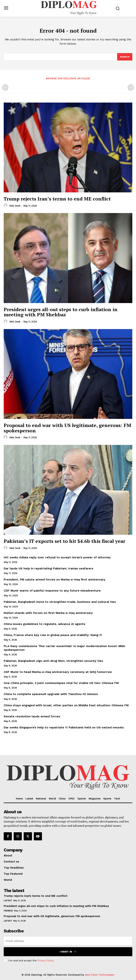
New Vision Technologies (100, 975)
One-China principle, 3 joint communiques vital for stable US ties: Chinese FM (61, 683)
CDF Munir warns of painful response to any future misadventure (52, 591)
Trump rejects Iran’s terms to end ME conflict (57, 199)
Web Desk (15, 206)
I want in (68, 952)
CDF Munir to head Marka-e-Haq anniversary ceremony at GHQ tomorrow (58, 672)
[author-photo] (6, 205)
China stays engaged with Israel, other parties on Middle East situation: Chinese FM (66, 705)
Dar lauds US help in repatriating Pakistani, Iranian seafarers (49, 568)
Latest (8, 901)
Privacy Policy (45, 961)
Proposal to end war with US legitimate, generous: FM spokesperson (67, 428)
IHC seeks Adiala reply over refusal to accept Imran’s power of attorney (57, 557)
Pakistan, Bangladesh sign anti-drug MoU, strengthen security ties (53, 661)
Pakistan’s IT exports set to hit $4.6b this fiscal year (64, 541)
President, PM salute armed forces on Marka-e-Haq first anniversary (55, 579)
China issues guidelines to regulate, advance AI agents (45, 624)
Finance (8, 911)
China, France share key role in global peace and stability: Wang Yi (53, 635)
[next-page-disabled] (131, 87)
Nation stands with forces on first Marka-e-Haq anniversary (48, 613)
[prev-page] (5, 87)
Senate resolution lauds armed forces (32, 716)
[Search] (125, 57)
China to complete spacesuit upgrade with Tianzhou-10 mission (51, 694)
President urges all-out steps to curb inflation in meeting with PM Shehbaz (61, 312)
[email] (68, 941)
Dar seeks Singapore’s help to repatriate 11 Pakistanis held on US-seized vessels (64, 727)
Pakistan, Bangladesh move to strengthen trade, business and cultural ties (60, 602)
